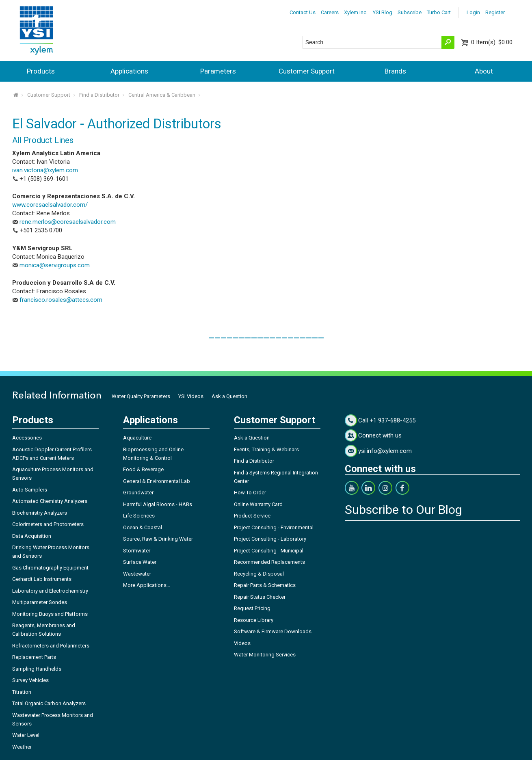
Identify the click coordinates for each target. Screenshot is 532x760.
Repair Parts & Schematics (265, 585)
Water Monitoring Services (265, 655)
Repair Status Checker (260, 597)
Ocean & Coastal (143, 527)
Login (473, 12)
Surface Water (140, 562)
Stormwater (137, 551)
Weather (22, 747)
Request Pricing (252, 608)
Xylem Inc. (356, 12)
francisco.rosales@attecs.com (61, 300)
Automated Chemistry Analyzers (50, 501)
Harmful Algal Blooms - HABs (158, 504)
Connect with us (380, 435)
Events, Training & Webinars (266, 449)
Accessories (27, 438)
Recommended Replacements (269, 562)
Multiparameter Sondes (40, 602)
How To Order (250, 493)
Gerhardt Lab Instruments (42, 579)
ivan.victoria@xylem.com (45, 170)
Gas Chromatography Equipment (50, 568)
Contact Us (303, 12)
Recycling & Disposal (259, 574)
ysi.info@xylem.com (385, 451)
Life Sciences (139, 516)
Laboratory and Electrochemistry (50, 591)
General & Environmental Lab (157, 481)
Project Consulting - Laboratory (270, 539)
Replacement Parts (34, 657)
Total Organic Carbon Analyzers (49, 703)
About (484, 71)
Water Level (26, 735)
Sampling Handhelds (37, 669)
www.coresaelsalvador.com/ (50, 205)
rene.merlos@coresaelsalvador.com (68, 222)
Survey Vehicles (30, 680)
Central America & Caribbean (162, 95)
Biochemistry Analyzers (40, 513)
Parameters (218, 71)
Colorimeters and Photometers (48, 524)
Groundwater (138, 493)
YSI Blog (383, 12)
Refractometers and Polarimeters (51, 646)
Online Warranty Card (258, 504)
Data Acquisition (32, 536)
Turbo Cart (439, 12)
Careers (330, 12)
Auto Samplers (30, 490)
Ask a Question (229, 396)
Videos (242, 643)
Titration (22, 692)
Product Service (252, 516)
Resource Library (254, 620)
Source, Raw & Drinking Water (158, 539)
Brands (395, 71)
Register (495, 12)
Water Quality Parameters (141, 396)
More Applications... (147, 585)
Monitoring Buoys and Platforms (50, 614)
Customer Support (307, 71)
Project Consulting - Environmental (274, 527)
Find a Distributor (99, 95)
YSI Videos (191, 396)
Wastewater (137, 574)
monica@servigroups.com (55, 265)
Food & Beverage (143, 469)
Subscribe (410, 12)
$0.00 (492, 42)
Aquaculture (137, 438)
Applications (129, 71)
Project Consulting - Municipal (269, 551)
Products (41, 71)
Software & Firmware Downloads (273, 631)
